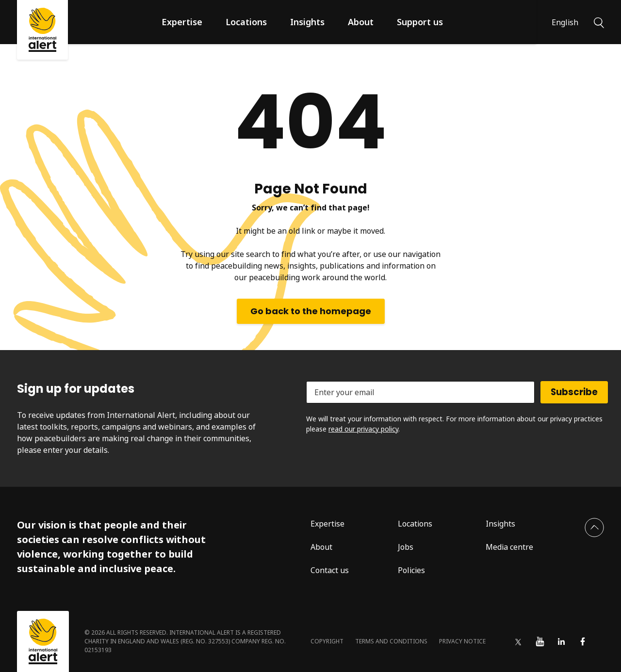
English (565, 22)
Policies (411, 570)
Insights (307, 22)
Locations (246, 22)
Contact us (330, 570)
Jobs (406, 547)
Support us (420, 22)
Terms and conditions (391, 641)
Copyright (327, 641)
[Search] (599, 22)
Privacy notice (462, 641)
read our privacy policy (363, 429)
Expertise (182, 22)
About (361, 22)
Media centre (509, 547)
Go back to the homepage (311, 311)
